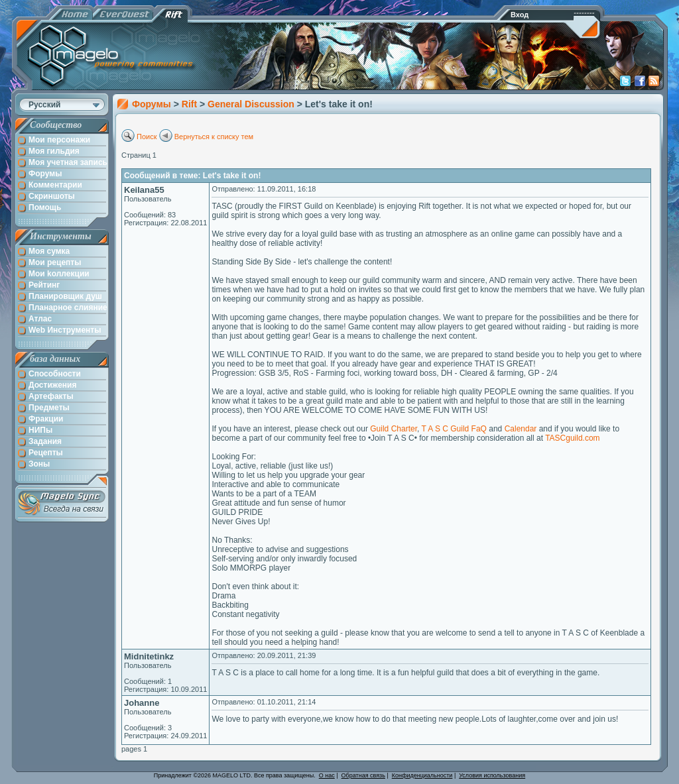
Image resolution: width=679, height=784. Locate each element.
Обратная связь (363, 775)
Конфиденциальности (422, 775)
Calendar (521, 429)
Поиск (147, 137)
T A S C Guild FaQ (454, 429)
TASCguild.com (572, 438)
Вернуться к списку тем (214, 137)
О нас (327, 775)
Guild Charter (394, 429)
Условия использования (492, 775)
